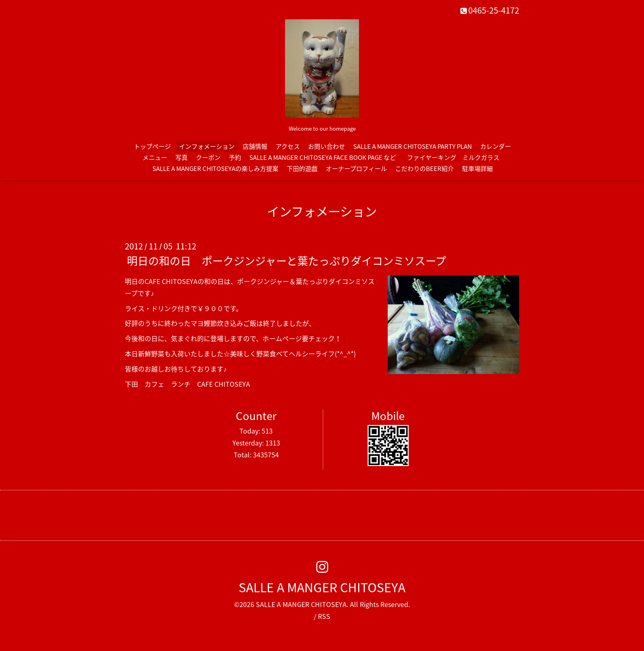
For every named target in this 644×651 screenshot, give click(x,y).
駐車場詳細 (477, 169)
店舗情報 (255, 146)
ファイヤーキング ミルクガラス (456, 157)
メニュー (155, 157)
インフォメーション (207, 146)
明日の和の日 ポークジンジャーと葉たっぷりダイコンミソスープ (286, 261)
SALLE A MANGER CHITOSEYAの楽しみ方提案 (215, 169)
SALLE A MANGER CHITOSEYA (322, 587)
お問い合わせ (327, 146)
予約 (235, 157)
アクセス (288, 146)
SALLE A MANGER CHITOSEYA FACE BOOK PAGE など (323, 157)
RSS (324, 616)
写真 (182, 157)
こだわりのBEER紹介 (424, 169)
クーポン (208, 157)
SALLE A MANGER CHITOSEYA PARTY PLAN (413, 146)
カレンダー (496, 146)
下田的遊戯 (302, 169)
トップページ (152, 146)
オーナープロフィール (356, 169)
